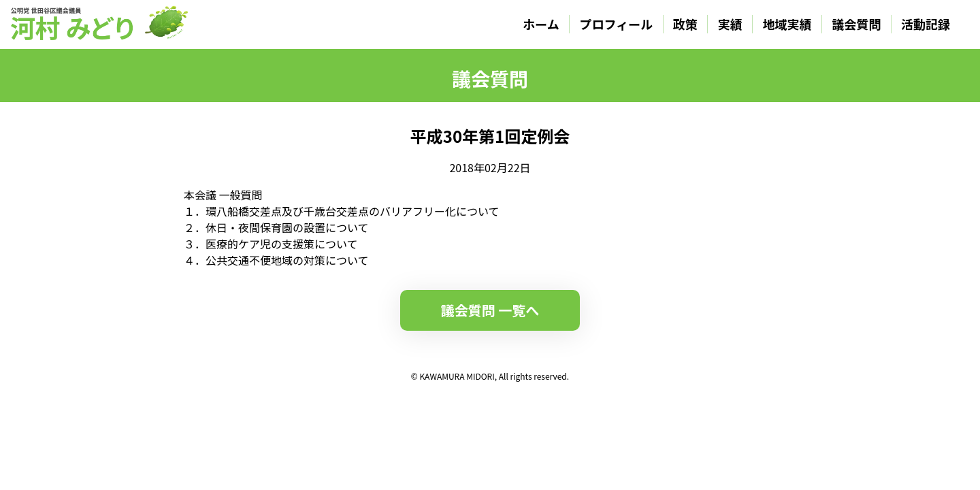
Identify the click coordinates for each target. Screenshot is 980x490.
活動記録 (926, 24)
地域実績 (787, 24)
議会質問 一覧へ (490, 310)
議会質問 (856, 24)
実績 (730, 24)
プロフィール (617, 24)
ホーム (541, 24)
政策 (685, 24)
